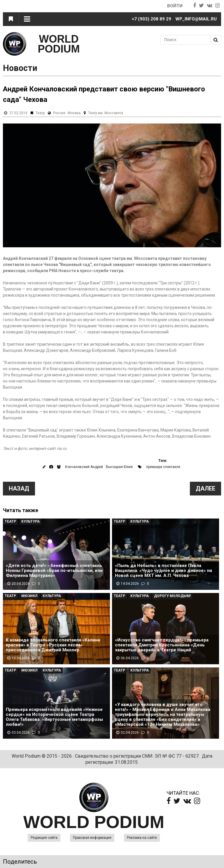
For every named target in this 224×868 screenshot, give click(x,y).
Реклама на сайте (142, 838)
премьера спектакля (163, 467)
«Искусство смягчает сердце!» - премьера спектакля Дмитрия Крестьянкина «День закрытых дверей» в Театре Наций (162, 645)
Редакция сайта (44, 838)
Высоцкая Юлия (119, 467)
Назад (19, 488)
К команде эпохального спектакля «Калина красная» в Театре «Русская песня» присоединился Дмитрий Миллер (53, 645)
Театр (40, 113)
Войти (175, 6)
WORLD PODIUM (59, 44)
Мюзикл (29, 596)
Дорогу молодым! (172, 596)
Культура (30, 521)
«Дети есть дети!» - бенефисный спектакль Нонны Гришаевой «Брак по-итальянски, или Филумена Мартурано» (54, 571)
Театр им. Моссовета (106, 113)
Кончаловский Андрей (84, 467)
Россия (59, 113)
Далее (205, 488)
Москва (74, 113)
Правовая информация (92, 838)
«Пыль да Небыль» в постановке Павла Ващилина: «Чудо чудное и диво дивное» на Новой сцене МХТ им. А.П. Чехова (163, 571)
